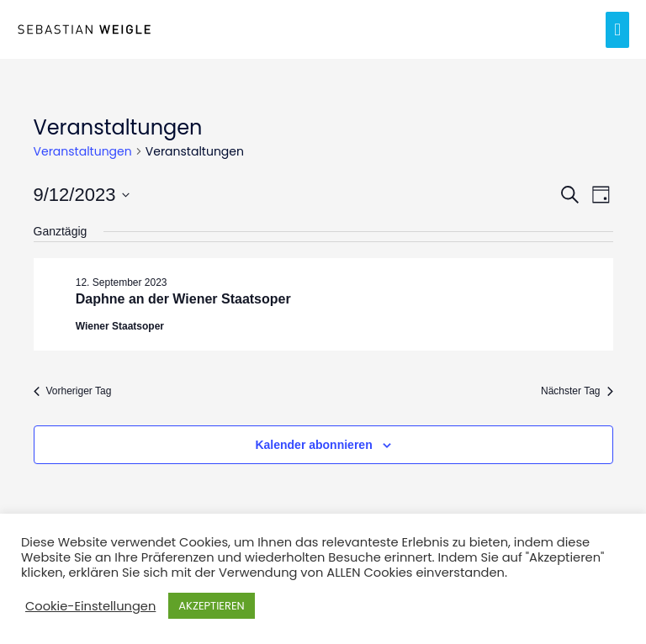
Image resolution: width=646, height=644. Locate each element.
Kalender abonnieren (313, 445)
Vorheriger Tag (73, 391)
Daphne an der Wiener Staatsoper (183, 299)
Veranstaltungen (83, 152)
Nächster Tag (577, 391)
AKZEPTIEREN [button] (211, 606)
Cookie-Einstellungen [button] (90, 606)
